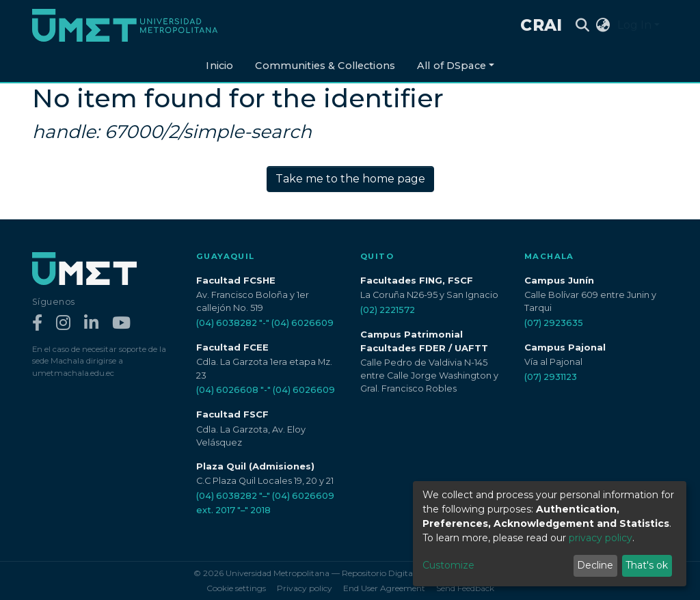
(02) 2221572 (388, 310)
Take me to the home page (350, 179)
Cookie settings (236, 588)
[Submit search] (583, 25)
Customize (448, 565)
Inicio (219, 66)
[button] (603, 25)
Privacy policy (305, 588)
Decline (595, 565)
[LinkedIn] (91, 324)
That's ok (647, 565)
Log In (634, 25)
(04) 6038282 (227, 323)
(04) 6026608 (227, 390)
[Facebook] (37, 324)
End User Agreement (384, 588)
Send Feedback (465, 588)
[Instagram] (63, 324)
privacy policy (601, 538)
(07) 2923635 (554, 323)
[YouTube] (121, 324)
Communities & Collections (325, 66)
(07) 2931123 (551, 377)
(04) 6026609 (302, 323)
